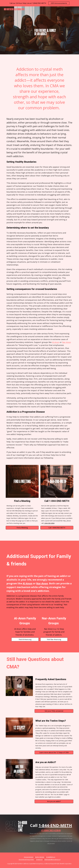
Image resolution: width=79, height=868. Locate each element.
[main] (39, 88)
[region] (39, 3)
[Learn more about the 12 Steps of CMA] (54, 752)
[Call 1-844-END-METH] (57, 528)
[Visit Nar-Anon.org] (54, 639)
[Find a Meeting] (22, 528)
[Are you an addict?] (54, 801)
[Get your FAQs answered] (54, 711)
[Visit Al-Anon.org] (25, 639)
